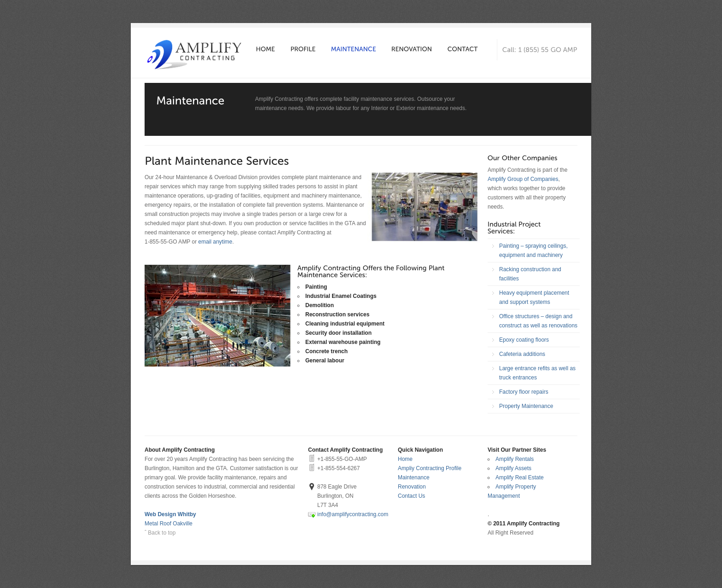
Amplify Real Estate (520, 477)
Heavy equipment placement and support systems (534, 297)
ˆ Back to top (160, 533)
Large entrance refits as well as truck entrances (537, 373)
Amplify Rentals (515, 459)
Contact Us (411, 496)
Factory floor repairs (524, 392)
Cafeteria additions (522, 354)
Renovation (412, 487)
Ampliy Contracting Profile (430, 468)
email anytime (215, 242)
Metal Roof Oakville (169, 524)
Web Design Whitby (170, 514)
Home (405, 459)
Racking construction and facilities (530, 274)
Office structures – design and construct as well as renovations (538, 321)
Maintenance (414, 477)
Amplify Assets (513, 468)
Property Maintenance (526, 406)
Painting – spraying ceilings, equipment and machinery (533, 250)
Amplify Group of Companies (523, 179)
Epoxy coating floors (524, 340)
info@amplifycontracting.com (353, 514)
